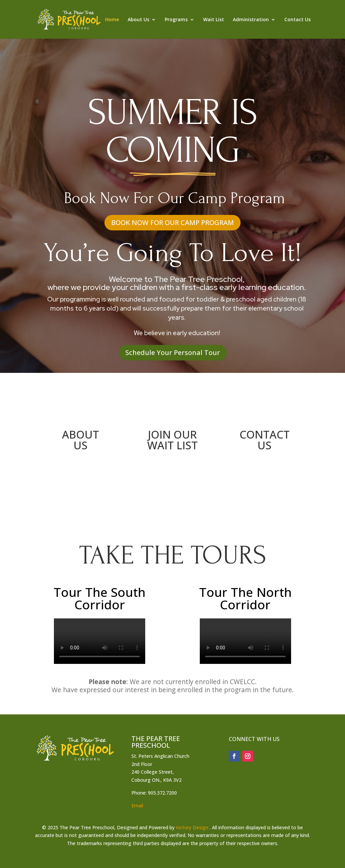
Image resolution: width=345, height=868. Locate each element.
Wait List (214, 20)
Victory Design (192, 827)
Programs (176, 20)
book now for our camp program (172, 222)
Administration (251, 20)
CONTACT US (265, 440)
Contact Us (297, 20)
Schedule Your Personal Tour (173, 352)
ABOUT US (81, 440)
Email (137, 806)
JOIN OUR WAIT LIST (172, 440)
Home (112, 20)
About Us (138, 20)
